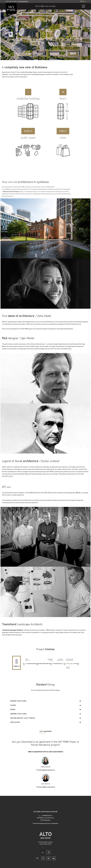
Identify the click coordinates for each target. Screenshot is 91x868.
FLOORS (13, 705)
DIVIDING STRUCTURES (18, 701)
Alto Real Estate (23, 1)
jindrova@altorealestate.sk (47, 787)
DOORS (13, 710)
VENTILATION (15, 722)
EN (84, 1)
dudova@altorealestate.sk (47, 770)
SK (81, 1)
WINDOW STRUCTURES (18, 714)
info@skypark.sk (47, 816)
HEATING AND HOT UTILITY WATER (23, 718)
